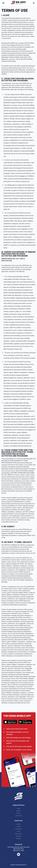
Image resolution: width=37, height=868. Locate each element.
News (19, 831)
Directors (18, 839)
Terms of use (19, 816)
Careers (18, 824)
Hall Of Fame (18, 829)
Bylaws (18, 811)
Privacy (19, 813)
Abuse (19, 809)
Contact (19, 827)
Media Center (18, 834)
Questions (18, 836)
